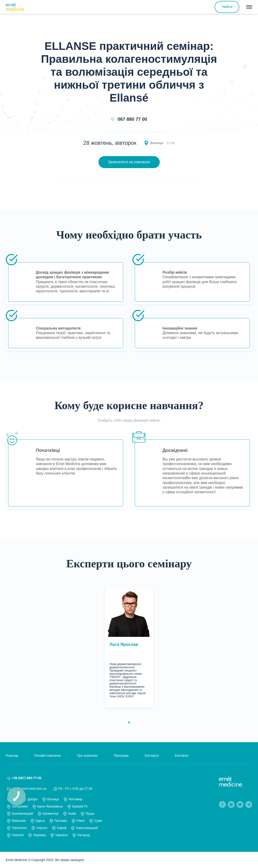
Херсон (42, 828)
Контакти (181, 756)
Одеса (40, 821)
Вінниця (53, 799)
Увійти (227, 7)
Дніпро (32, 799)
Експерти (152, 756)
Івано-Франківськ (50, 806)
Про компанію (87, 756)
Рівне (81, 821)
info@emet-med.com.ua (29, 789)
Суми (98, 821)
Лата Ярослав (124, 644)
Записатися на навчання (129, 162)
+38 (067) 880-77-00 (27, 778)
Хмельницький (87, 828)
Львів (72, 814)
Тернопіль (19, 828)
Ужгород (83, 835)
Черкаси (61, 835)
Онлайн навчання (47, 756)
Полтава (61, 821)
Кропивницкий (22, 814)
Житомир (75, 799)
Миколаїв (19, 821)
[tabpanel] (129, 648)
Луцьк (90, 814)
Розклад (12, 756)
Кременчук (51, 814)
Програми (121, 756)
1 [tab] (129, 723)
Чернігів (18, 835)
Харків (62, 828)
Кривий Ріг (80, 806)
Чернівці (39, 835)
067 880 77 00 (132, 119)
